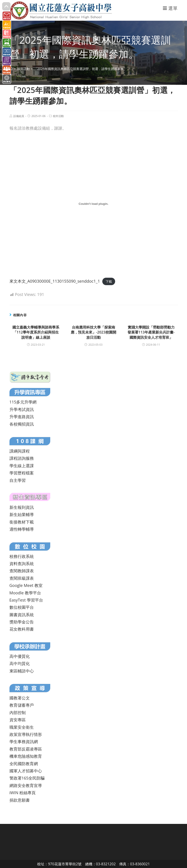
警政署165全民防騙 (27, 778)
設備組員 (19, 116)
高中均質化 (20, 663)
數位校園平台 (22, 607)
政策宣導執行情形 (26, 734)
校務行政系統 (22, 556)
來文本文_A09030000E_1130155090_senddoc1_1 (55, 281)
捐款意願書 (20, 800)
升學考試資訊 (22, 409)
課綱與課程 (20, 451)
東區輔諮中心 (22, 671)
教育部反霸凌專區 (26, 749)
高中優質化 (20, 656)
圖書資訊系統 (22, 615)
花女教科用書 (22, 629)
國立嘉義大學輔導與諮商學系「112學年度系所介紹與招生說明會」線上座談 (36, 332)
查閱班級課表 (22, 578)
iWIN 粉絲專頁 (23, 793)
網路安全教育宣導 (26, 785)
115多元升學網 (23, 402)
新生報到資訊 (22, 507)
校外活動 (58, 116)
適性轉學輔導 (22, 529)
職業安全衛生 (22, 727)
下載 (109, 281)
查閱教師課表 (22, 571)
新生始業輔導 (22, 514)
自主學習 (18, 480)
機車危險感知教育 (26, 756)
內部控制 (18, 712)
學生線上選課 (22, 466)
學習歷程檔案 (22, 473)
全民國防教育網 (24, 764)
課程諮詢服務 (22, 458)
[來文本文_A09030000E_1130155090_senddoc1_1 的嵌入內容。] (94, 204)
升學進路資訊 (22, 417)
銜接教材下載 (22, 522)
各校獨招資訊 (22, 424)
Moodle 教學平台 (25, 593)
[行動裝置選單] (170, 8)
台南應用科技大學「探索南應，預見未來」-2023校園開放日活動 (93, 332)
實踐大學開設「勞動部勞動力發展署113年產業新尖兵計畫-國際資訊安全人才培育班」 (151, 332)
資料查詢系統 (22, 564)
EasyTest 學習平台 (26, 600)
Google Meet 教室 (26, 585)
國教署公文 (20, 698)
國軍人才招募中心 (26, 771)
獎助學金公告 (22, 622)
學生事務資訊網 (24, 742)
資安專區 (18, 720)
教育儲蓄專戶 (22, 705)
